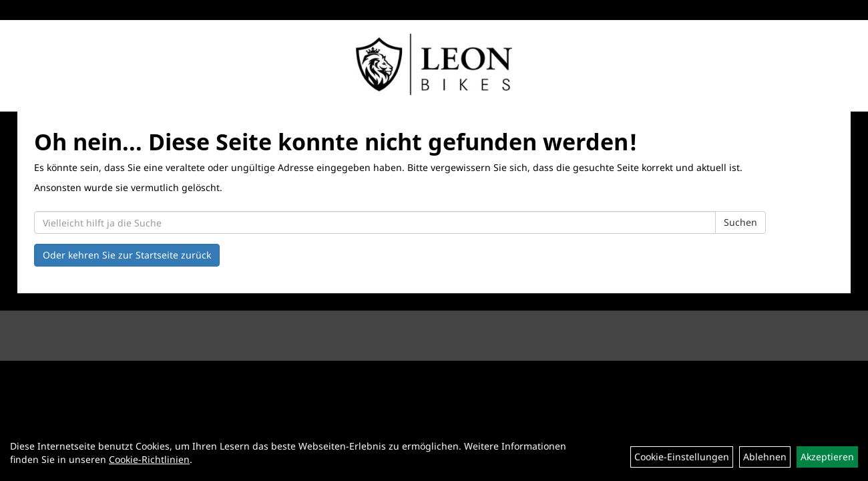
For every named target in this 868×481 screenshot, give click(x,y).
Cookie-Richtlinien (149, 459)
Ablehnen (765, 457)
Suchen (740, 222)
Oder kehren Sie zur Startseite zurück (127, 255)
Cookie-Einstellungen (682, 457)
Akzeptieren (827, 457)
